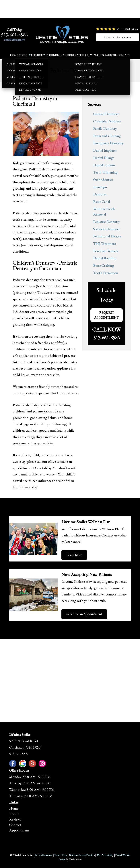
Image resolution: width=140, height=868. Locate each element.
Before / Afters (75, 55)
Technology (55, 55)
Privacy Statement (44, 855)
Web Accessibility (105, 855)
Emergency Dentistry (108, 143)
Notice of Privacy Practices (82, 855)
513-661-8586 (14, 35)
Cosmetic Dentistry (107, 121)
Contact (124, 55)
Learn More (74, 555)
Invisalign (100, 187)
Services (37, 55)
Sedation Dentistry (107, 229)
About (23, 55)
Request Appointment (106, 315)
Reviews (92, 55)
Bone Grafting (104, 265)
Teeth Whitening (105, 172)
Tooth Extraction (106, 273)
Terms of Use (61, 855)
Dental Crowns (104, 165)
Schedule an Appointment (84, 614)
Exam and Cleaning (107, 136)
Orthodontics (103, 180)
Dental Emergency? (14, 40)
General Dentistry (106, 114)
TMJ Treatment (105, 243)
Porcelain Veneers (106, 251)
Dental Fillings (104, 158)
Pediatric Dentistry (107, 222)
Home (14, 55)
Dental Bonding (105, 258)
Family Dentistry (105, 128)
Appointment (19, 830)
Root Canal (102, 201)
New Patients (107, 55)
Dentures (100, 194)
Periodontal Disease (107, 236)
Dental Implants (105, 150)
